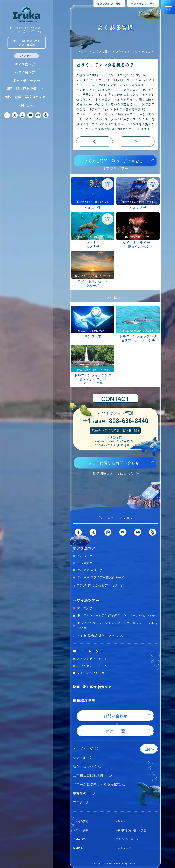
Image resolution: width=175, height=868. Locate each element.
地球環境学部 (84, 700)
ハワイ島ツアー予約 (143, 4)
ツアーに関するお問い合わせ (114, 463)
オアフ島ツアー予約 (109, 4)
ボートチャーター (26, 80)
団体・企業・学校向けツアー (26, 97)
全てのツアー (26, 56)
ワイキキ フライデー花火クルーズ (101, 577)
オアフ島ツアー (26, 64)
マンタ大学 (85, 608)
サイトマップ (123, 848)
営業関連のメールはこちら (113, 474)
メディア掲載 (80, 830)
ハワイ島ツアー (26, 72)
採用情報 (78, 848)
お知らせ (120, 821)
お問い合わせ (26, 105)
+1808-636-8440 (115, 421)
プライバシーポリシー (128, 839)
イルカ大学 (85, 563)
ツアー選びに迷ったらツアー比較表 (27, 43)
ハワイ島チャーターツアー (96, 666)
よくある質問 (80, 821)
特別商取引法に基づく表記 (131, 830)
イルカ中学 (85, 556)
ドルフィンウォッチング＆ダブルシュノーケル (117, 615)
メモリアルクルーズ (91, 673)
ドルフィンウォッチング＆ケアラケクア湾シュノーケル (117, 625)
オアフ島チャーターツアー (96, 658)
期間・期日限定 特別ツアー (26, 89)
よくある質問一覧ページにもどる (114, 161)
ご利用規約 (79, 839)
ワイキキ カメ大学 (90, 570)
